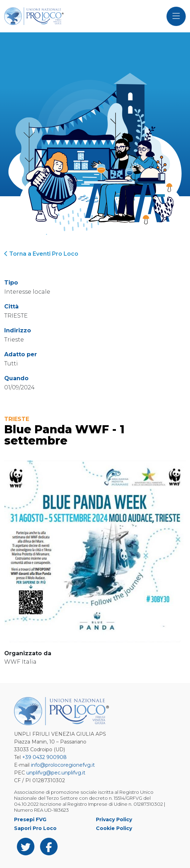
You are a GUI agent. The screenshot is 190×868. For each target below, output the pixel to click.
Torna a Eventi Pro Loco (41, 254)
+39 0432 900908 (44, 757)
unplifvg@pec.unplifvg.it (56, 773)
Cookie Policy (114, 828)
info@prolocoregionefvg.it (63, 765)
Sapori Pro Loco (35, 828)
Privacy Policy (114, 819)
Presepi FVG (30, 819)
